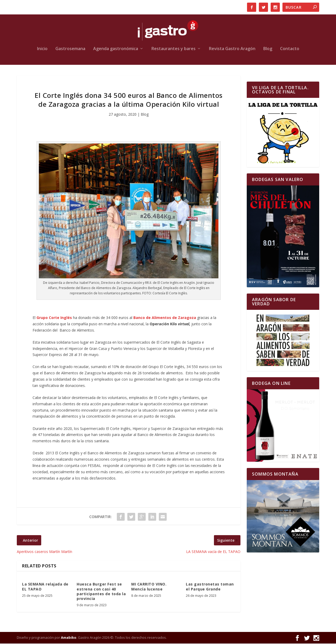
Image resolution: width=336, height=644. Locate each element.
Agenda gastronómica (116, 49)
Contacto (290, 49)
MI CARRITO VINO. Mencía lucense (149, 587)
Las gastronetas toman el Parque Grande (210, 587)
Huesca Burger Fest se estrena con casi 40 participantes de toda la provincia (101, 592)
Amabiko (69, 638)
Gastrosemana (70, 49)
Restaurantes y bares (174, 49)
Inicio (42, 49)
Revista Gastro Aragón (232, 49)
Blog (268, 49)
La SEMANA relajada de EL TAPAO (45, 587)
